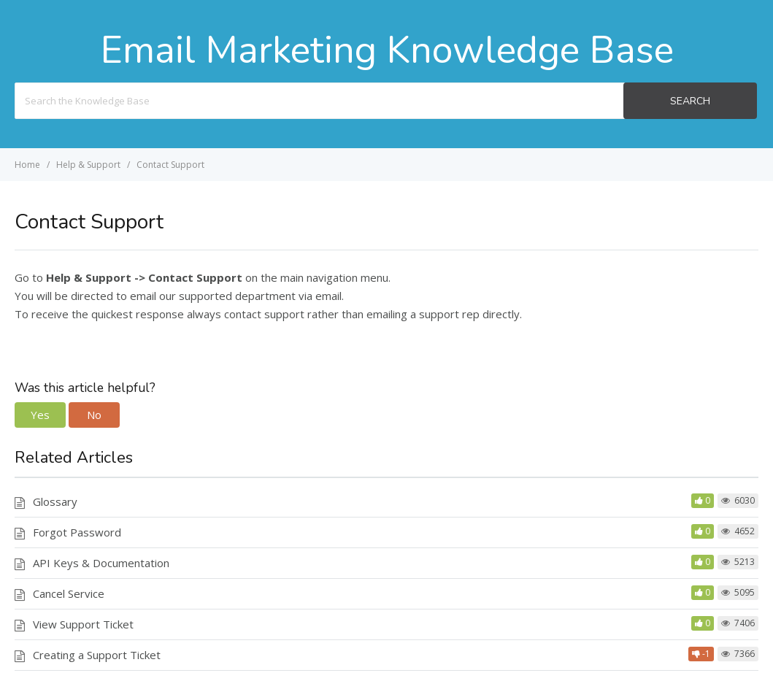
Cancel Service (69, 593)
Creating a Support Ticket (97, 655)
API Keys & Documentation (101, 563)
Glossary (55, 501)
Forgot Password (77, 532)
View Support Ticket (83, 624)
